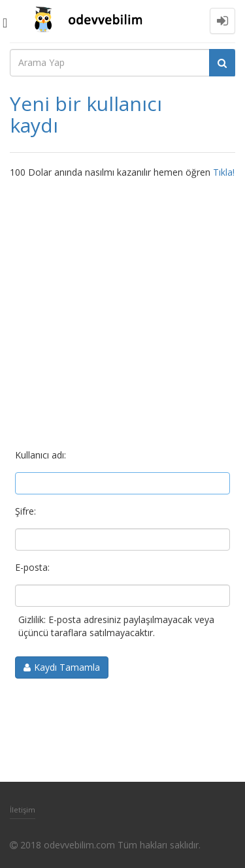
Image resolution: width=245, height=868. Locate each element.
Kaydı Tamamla (67, 667)
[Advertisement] (122, 308)
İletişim (23, 810)
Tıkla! (224, 172)
